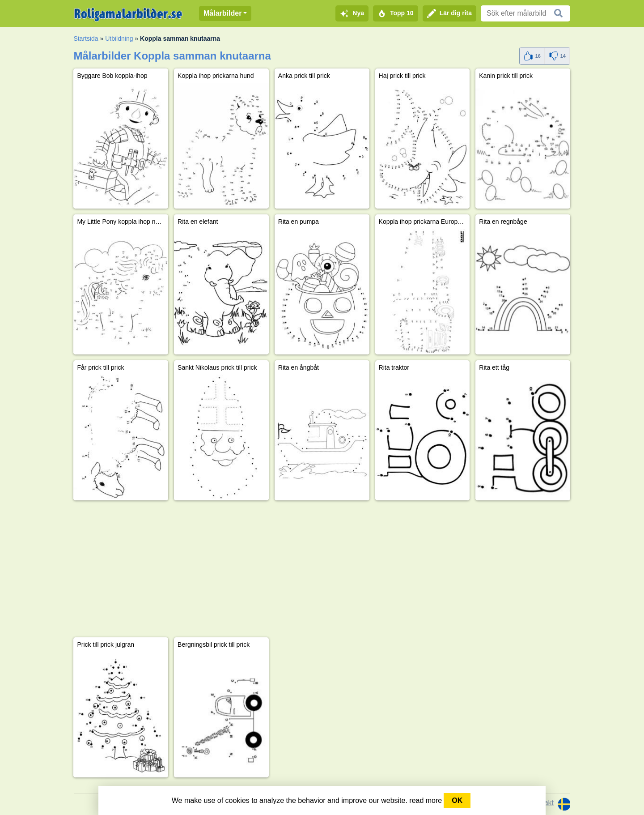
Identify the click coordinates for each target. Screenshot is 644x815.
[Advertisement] (322, 569)
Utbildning (119, 38)
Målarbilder (222, 13)
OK (457, 800)
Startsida (86, 38)
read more (426, 800)
